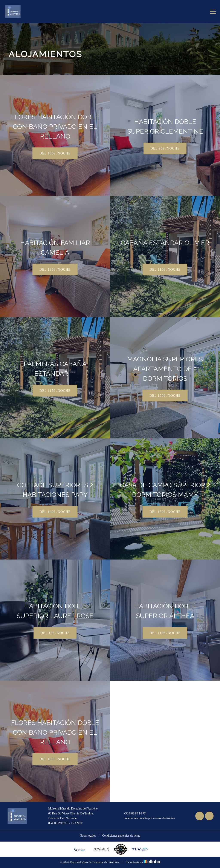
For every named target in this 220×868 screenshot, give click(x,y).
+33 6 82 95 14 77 (132, 814)
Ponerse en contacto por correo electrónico (147, 818)
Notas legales (88, 836)
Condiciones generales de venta (121, 836)
